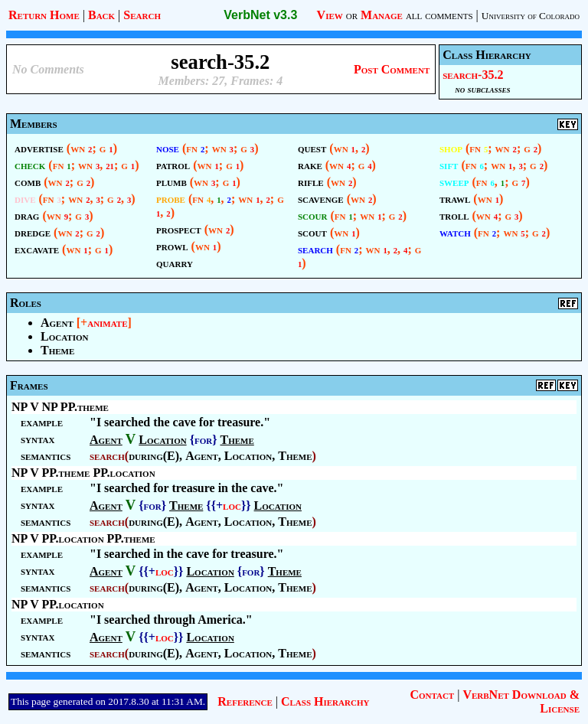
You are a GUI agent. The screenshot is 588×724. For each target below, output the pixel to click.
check (30, 165)
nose (168, 148)
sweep (454, 182)
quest (312, 148)
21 (110, 166)
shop (451, 148)
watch (455, 232)
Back (101, 15)
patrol (173, 165)
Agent (57, 323)
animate (107, 323)
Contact (432, 695)
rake (310, 165)
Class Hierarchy (325, 701)
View (330, 15)
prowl (172, 246)
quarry (175, 263)
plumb (171, 182)
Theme (57, 350)
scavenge (321, 199)
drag (27, 215)
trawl (455, 199)
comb (28, 182)
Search (142, 15)
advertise (39, 148)
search (315, 249)
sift (449, 165)
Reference (245, 701)
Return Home (44, 15)
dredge (33, 232)
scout (312, 232)
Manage (382, 15)
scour (313, 215)
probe (171, 199)
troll (454, 215)
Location (64, 336)
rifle (311, 182)
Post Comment (392, 69)
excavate (37, 249)
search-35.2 (473, 75)
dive (25, 199)
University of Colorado (531, 16)
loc (232, 505)
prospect (179, 229)
